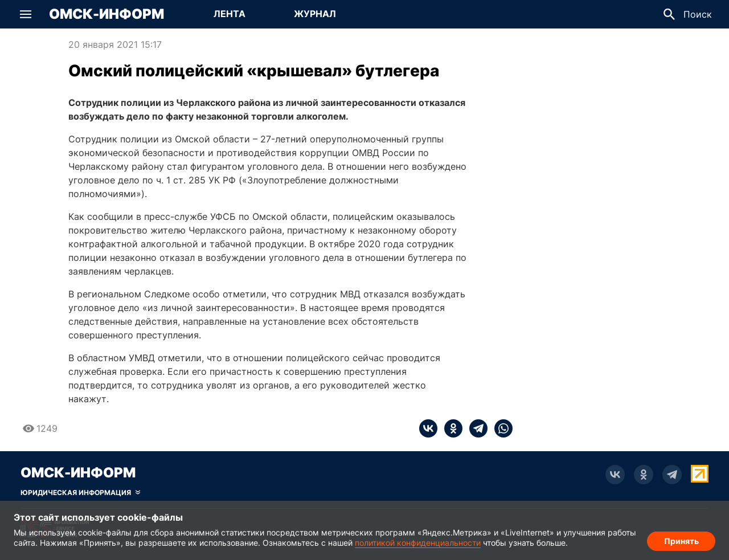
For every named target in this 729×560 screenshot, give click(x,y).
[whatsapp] (500, 428)
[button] (26, 14)
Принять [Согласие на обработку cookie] (681, 540)
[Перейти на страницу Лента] (230, 14)
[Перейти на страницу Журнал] (315, 14)
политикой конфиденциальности (418, 543)
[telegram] (475, 428)
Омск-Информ (107, 14)
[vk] (428, 428)
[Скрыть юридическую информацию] (80, 493)
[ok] (450, 428)
